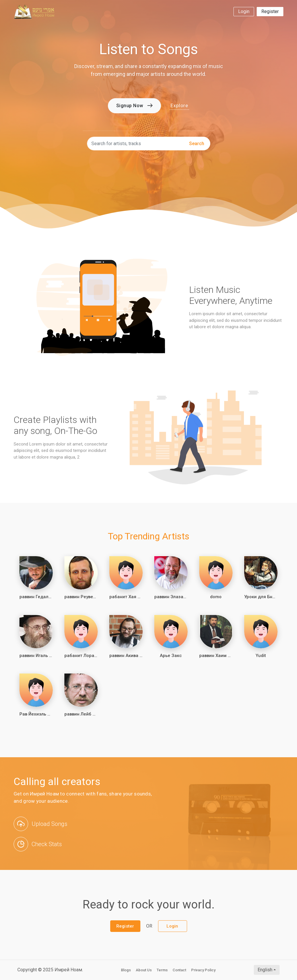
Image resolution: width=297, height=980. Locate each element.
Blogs (126, 970)
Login (244, 11)
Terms (162, 970)
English (265, 970)
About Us (144, 970)
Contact (179, 970)
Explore (179, 105)
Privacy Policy (203, 970)
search (197, 144)
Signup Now (135, 106)
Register (270, 11)
